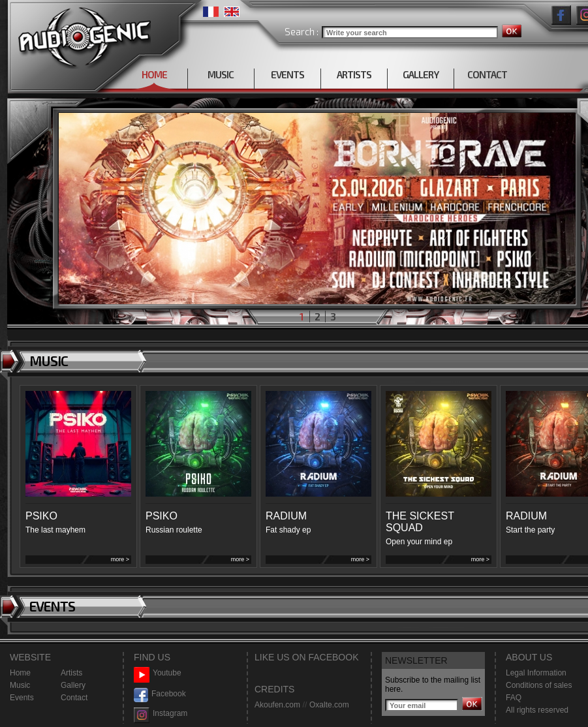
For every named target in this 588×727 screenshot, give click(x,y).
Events (22, 698)
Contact (74, 698)
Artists (71, 673)
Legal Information (536, 673)
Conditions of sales (539, 685)
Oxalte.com (329, 705)
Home (20, 673)
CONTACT (487, 74)
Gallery (73, 685)
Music (20, 685)
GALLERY (421, 74)
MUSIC (221, 74)
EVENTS (287, 74)
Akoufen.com (277, 705)
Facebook (160, 694)
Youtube (158, 673)
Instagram (161, 714)
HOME (154, 74)
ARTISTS (354, 74)
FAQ (514, 698)
